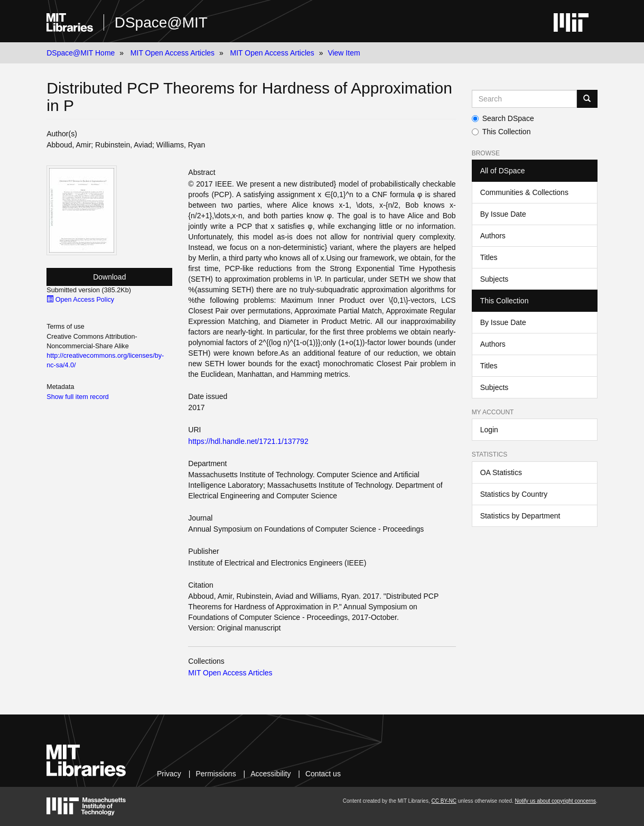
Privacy (169, 774)
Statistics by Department (520, 516)
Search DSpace (503, 118)
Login (489, 430)
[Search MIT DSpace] (524, 99)
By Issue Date (503, 214)
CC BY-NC (444, 801)
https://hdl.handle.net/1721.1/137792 (248, 441)
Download (109, 277)
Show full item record (78, 397)
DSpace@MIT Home (81, 53)
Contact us (323, 774)
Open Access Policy (80, 300)
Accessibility (270, 774)
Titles (489, 257)
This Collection (501, 132)
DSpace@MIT (161, 22)
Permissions (216, 774)
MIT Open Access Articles (172, 53)
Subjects (494, 279)
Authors (493, 236)
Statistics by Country (514, 494)
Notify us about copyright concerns (556, 801)
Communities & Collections (524, 192)
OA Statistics (501, 472)
